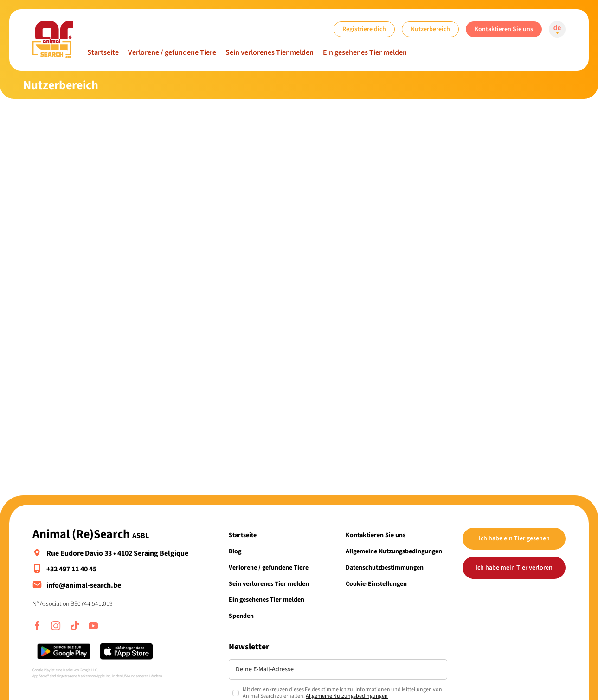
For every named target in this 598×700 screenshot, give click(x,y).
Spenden (241, 616)
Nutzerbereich (430, 29)
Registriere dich (364, 29)
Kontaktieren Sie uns (504, 29)
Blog (235, 551)
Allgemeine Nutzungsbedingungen (394, 551)
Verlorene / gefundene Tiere (172, 52)
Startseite (103, 52)
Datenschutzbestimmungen (385, 567)
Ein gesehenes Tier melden (365, 52)
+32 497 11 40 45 (71, 569)
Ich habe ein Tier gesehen (514, 538)
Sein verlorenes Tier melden (270, 52)
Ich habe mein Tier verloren (514, 567)
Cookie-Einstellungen (376, 584)
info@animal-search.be (84, 585)
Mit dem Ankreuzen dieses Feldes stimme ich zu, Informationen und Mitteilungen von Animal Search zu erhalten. (342, 693)
